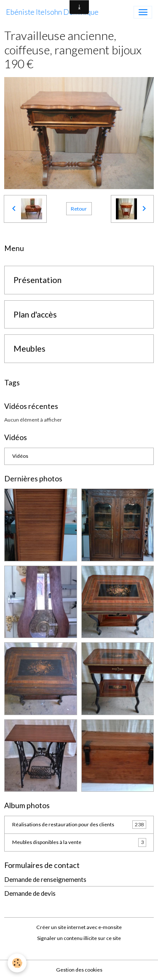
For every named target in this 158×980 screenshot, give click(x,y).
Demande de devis (30, 893)
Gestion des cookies (79, 970)
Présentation (37, 280)
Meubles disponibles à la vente (79, 842)
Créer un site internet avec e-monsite (79, 927)
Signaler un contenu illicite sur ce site (79, 938)
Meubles (29, 348)
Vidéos (20, 456)
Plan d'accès (35, 314)
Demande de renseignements (45, 879)
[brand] (52, 12)
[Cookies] (17, 963)
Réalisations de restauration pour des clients (79, 825)
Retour (79, 209)
